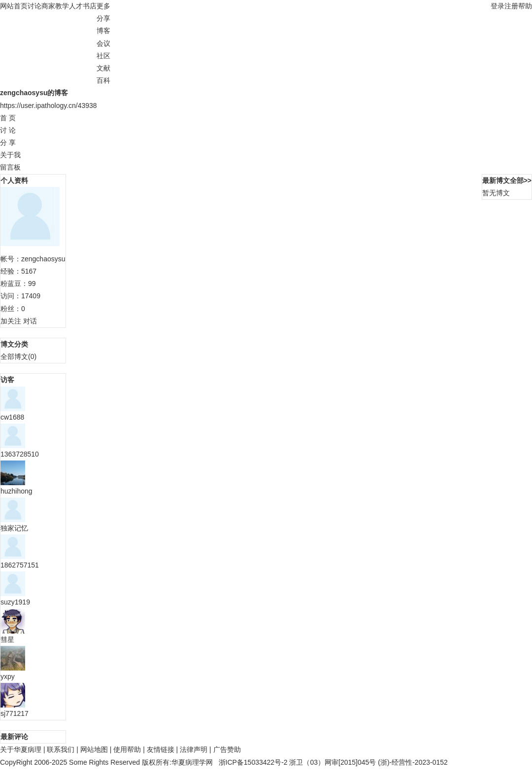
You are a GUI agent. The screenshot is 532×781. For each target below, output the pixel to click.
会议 (103, 43)
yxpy (8, 676)
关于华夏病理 (21, 749)
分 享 (8, 142)
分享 (103, 18)
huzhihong (17, 491)
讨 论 (8, 130)
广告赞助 (227, 749)
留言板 (10, 167)
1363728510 (20, 454)
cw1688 (12, 417)
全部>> (521, 180)
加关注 (11, 321)
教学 (62, 6)
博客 (103, 31)
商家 (48, 6)
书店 (90, 6)
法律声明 (194, 749)
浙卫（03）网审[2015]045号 (333, 762)
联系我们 (61, 749)
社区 (103, 56)
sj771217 (15, 713)
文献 (103, 68)
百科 (103, 80)
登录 (498, 6)
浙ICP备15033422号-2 (253, 762)
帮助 (525, 6)
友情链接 (161, 749)
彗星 (7, 639)
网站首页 (14, 6)
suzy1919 (15, 602)
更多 (105, 6)
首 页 (8, 118)
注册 (511, 6)
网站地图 (94, 749)
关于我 (10, 155)
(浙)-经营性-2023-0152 (413, 762)
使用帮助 (127, 749)
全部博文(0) (18, 356)
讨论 (34, 6)
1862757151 (20, 565)
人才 (76, 6)
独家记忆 (14, 528)
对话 (30, 321)
